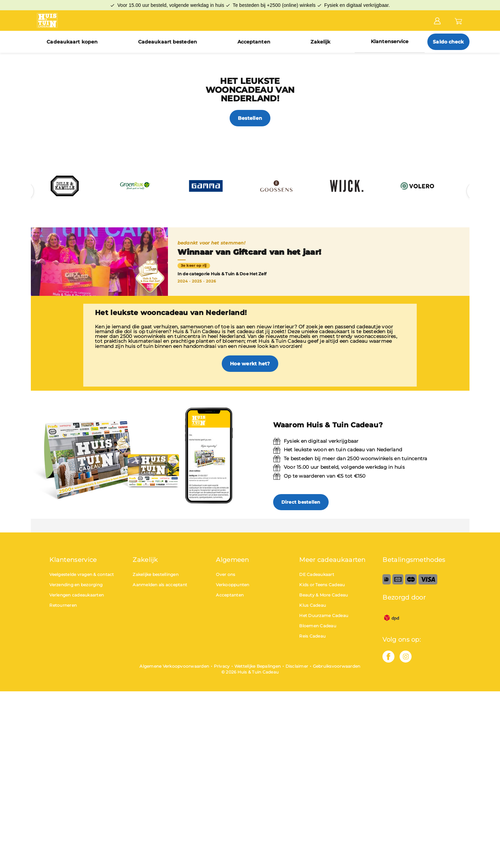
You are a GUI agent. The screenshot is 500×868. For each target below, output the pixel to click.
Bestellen (250, 118)
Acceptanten (254, 42)
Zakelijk (320, 42)
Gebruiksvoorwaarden (337, 666)
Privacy (222, 666)
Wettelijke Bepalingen (258, 666)
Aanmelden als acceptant (160, 585)
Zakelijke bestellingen (156, 574)
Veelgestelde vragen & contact (82, 574)
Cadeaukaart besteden (168, 42)
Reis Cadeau (312, 636)
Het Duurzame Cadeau (324, 615)
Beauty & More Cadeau (324, 595)
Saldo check (448, 42)
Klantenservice (390, 41)
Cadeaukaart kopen (72, 42)
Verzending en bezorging (76, 585)
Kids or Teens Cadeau (322, 585)
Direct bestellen (301, 502)
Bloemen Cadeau (318, 626)
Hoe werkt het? (250, 364)
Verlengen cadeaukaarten (77, 595)
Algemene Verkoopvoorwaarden (174, 666)
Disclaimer (297, 666)
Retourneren (63, 605)
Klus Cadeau (313, 605)
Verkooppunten (233, 585)
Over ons (225, 574)
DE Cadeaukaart (317, 574)
